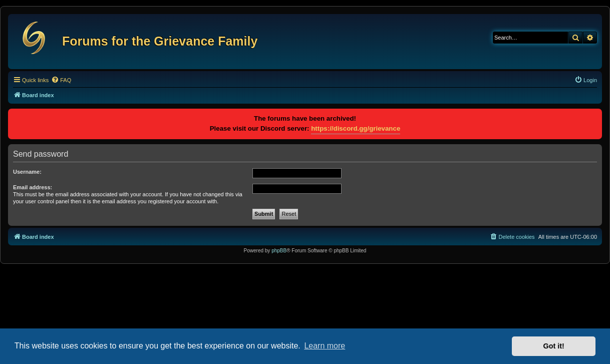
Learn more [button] (325, 346)
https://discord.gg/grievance (356, 128)
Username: (27, 172)
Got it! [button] (554, 346)
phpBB (279, 251)
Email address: (33, 187)
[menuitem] (61, 80)
